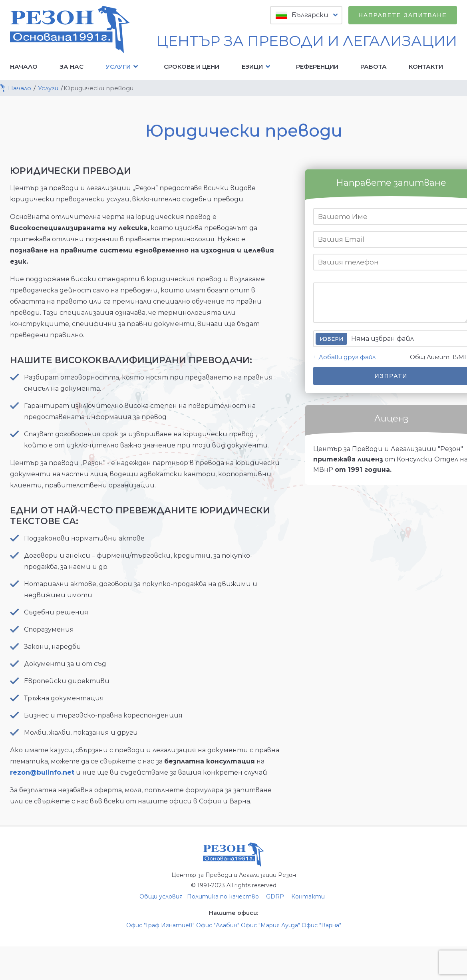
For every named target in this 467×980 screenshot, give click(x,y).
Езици (258, 67)
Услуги (124, 67)
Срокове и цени (192, 67)
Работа (374, 67)
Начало (24, 67)
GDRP (275, 897)
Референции (317, 67)
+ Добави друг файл (344, 357)
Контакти (426, 67)
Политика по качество (223, 897)
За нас (72, 67)
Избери (331, 339)
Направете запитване (403, 15)
